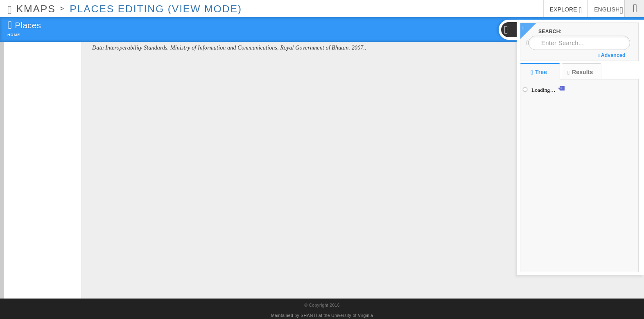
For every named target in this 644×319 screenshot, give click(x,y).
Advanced (612, 55)
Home (14, 35)
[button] (508, 30)
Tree (540, 72)
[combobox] (579, 43)
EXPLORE (566, 10)
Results (580, 72)
